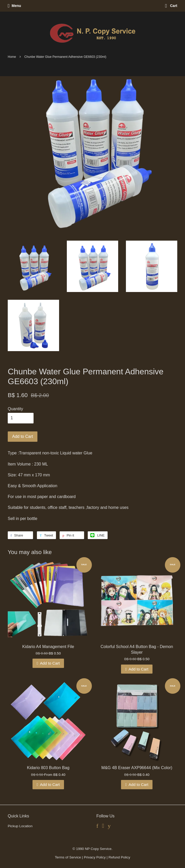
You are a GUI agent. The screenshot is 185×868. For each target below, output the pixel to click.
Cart (171, 6)
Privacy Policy (95, 857)
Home (12, 57)
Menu (14, 6)
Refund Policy (119, 857)
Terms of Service (68, 857)
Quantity (15, 409)
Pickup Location (20, 826)
